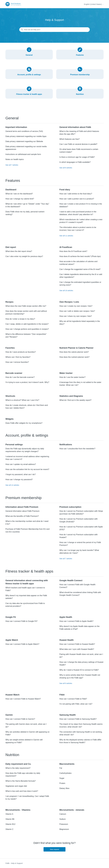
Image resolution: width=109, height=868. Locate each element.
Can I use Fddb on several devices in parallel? (78, 144)
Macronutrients (67, 764)
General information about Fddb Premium (22, 511)
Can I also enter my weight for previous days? (24, 256)
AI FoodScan (66, 247)
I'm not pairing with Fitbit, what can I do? (76, 704)
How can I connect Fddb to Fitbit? (73, 699)
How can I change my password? (19, 480)
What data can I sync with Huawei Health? (77, 649)
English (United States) (94, 4)
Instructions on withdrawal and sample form (23, 154)
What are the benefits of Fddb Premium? (22, 516)
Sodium (62, 819)
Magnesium (64, 829)
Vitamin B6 (10, 819)
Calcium (63, 814)
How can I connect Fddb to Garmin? (20, 719)
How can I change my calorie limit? (20, 199)
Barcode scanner (14, 373)
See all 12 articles (12, 485)
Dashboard (11, 190)
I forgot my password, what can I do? (20, 474)
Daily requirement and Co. (18, 764)
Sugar (62, 778)
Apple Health (66, 617)
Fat (61, 768)
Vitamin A (9, 814)
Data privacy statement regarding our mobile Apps (26, 136)
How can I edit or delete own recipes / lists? (77, 311)
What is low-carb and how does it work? (22, 791)
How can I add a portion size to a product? (77, 199)
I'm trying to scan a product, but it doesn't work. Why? (27, 382)
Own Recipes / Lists (69, 302)
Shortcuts (10, 396)
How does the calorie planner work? (74, 352)
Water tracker (66, 373)
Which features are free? (69, 139)
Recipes (9, 302)
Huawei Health (66, 640)
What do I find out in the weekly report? (75, 400)
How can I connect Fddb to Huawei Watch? (23, 699)
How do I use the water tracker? (72, 377)
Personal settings (14, 445)
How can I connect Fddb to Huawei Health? (77, 644)
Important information (16, 127)
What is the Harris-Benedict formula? (20, 781)
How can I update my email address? (21, 464)
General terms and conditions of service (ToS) (24, 131)
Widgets (9, 419)
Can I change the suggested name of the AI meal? (80, 269)
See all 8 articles (66, 168)
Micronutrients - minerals (72, 810)
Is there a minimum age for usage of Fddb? (77, 157)
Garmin (9, 715)
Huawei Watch (12, 695)
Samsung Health (67, 715)
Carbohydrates (65, 773)
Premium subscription (70, 507)
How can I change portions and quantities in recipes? (27, 329)
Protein (62, 783)
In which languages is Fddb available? (75, 162)
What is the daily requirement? (18, 768)
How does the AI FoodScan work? (73, 251)
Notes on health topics (15, 159)
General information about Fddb (75, 127)
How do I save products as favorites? (21, 352)
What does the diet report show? (19, 251)
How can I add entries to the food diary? (76, 194)
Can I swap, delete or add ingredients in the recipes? (27, 324)
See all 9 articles (66, 683)
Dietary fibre (64, 788)
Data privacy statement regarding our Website (24, 141)
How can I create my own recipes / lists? (76, 306)
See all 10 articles (66, 290)
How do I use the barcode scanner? (20, 377)
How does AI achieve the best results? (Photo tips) (80, 256)
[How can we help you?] (54, 30)
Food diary (65, 190)
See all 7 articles (12, 165)
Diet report (11, 247)
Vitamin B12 (10, 824)
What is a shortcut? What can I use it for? (22, 400)
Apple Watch (12, 640)
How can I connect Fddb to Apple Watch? (22, 644)
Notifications (66, 445)
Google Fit (11, 617)
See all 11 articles (66, 236)
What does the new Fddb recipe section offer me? (26, 306)
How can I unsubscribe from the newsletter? (77, 449)
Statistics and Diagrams (71, 396)
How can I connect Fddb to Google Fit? (21, 621)
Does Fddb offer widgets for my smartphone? (24, 423)
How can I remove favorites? (17, 362)
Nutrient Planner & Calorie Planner (76, 348)
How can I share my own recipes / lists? (76, 316)
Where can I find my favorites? (18, 357)
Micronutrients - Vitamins (18, 810)
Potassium (64, 824)
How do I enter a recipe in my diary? (20, 319)
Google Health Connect (71, 580)
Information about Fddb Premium (22, 507)
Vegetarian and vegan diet (16, 786)
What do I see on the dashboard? (19, 194)
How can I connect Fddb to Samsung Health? (78, 719)
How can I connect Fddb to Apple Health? (76, 621)
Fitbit (62, 695)
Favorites (10, 348)
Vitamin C (9, 829)
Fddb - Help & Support (14, 863)
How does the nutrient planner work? (74, 357)
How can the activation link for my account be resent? (27, 469)
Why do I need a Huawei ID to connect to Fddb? (79, 670)
